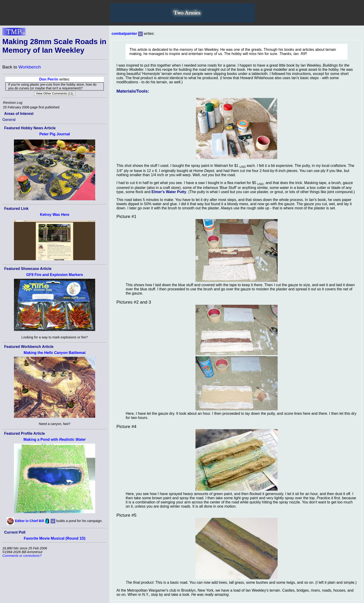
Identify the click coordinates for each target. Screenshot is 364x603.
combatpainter (124, 34)
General (9, 120)
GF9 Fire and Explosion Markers (55, 275)
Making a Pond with (55, 439)
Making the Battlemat (55, 353)
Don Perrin (49, 79)
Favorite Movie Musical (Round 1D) (55, 538)
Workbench (30, 67)
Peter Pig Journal (55, 134)
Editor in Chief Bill (30, 521)
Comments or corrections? (22, 556)
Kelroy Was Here (55, 215)
